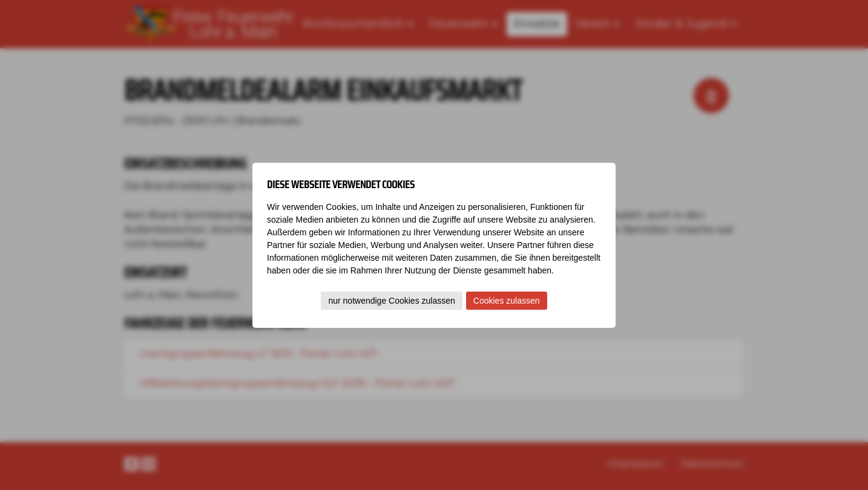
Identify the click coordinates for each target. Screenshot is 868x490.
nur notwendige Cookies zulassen (391, 301)
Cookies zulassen (507, 301)
